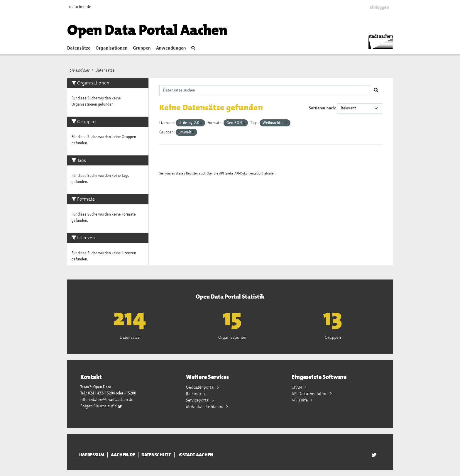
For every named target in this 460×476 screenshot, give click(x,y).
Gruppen (142, 48)
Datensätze (79, 48)
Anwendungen (171, 48)
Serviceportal (198, 400)
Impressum (92, 455)
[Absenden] (376, 91)
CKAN (297, 387)
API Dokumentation (310, 394)
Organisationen (112, 48)
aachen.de (123, 455)
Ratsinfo (194, 394)
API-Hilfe (300, 400)
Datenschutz (156, 455)
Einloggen (379, 7)
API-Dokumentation (248, 173)
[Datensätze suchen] (265, 91)
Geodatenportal (201, 387)
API (221, 173)
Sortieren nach (322, 108)
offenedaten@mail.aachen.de (107, 399)
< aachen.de (80, 7)
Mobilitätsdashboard (205, 406)
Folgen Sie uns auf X (101, 406)
